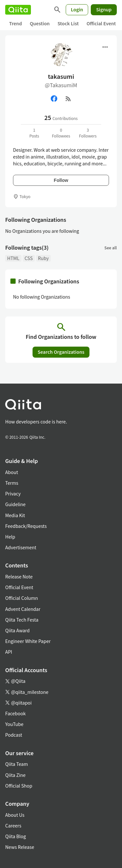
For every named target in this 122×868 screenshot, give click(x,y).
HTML (13, 258)
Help (10, 537)
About (12, 472)
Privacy (13, 493)
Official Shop (19, 786)
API (9, 652)
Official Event (101, 23)
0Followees (61, 133)
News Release (20, 847)
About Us (15, 815)
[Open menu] (105, 47)
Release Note (19, 577)
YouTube (14, 724)
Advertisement (21, 547)
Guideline (15, 504)
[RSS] (68, 99)
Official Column (22, 598)
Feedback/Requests (26, 526)
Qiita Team (17, 764)
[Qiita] (18, 10)
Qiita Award (17, 630)
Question (40, 23)
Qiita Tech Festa (22, 620)
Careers (13, 826)
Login (77, 9)
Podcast (14, 735)
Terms (12, 483)
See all (111, 248)
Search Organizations (61, 352)
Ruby (43, 258)
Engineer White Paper (28, 641)
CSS (29, 258)
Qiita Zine (15, 775)
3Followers (88, 133)
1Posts (34, 133)
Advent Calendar (23, 609)
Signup (104, 9)
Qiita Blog (16, 836)
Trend (15, 23)
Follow (61, 180)
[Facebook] (54, 99)
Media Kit (15, 515)
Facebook (15, 713)
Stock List (68, 23)
